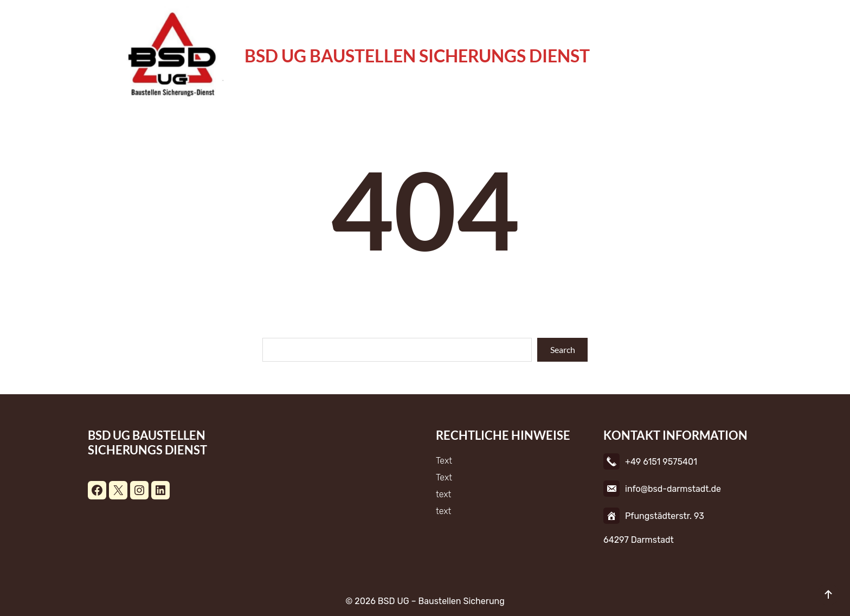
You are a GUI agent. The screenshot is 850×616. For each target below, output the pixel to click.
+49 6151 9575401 (661, 462)
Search (563, 349)
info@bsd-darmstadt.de (673, 489)
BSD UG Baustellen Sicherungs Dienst (417, 56)
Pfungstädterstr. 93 (665, 516)
